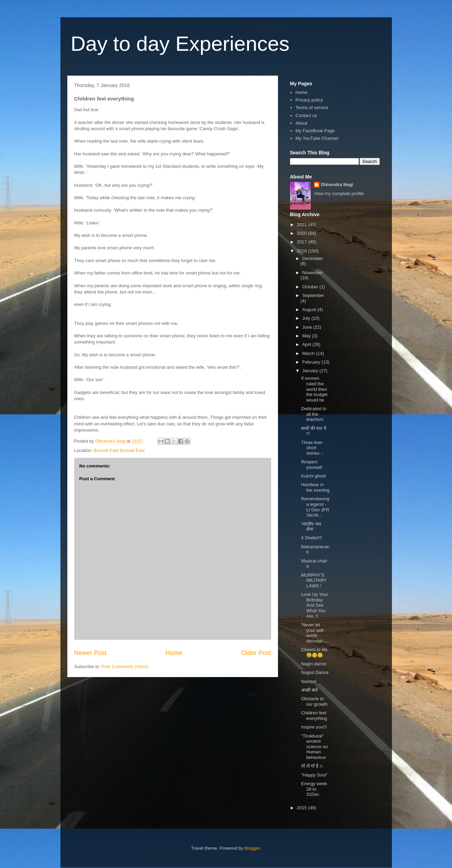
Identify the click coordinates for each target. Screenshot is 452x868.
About (301, 123)
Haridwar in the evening (315, 487)
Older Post (256, 653)
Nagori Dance (315, 672)
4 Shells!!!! (312, 538)
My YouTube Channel (317, 138)
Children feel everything (314, 716)
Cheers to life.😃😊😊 (315, 652)
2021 (303, 225)
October (311, 287)
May (307, 336)
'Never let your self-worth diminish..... (315, 633)
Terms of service (312, 108)
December (312, 258)
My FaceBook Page (315, 131)
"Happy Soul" (314, 775)
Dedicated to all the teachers (314, 414)
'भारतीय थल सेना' (311, 527)
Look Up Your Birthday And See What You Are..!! (315, 605)
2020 (303, 233)
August (310, 310)
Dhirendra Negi (337, 185)
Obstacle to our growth (314, 701)
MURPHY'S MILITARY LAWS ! (314, 580)
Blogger (252, 848)
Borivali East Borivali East (119, 450)
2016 (303, 251)
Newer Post (90, 653)
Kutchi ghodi (314, 476)
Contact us (306, 115)
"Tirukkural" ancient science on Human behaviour (314, 747)
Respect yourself (312, 465)
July (307, 318)
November (312, 273)
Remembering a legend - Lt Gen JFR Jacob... (315, 507)
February (312, 362)
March (309, 353)
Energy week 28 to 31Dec (314, 789)
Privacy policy (309, 100)
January (311, 371)
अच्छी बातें (309, 690)
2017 (303, 242)
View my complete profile (339, 194)
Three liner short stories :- (312, 448)
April (307, 344)
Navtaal (309, 681)
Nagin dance (314, 664)
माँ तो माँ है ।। (312, 766)
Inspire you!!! (314, 727)
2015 (303, 808)
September (313, 295)
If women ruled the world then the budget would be (314, 389)
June (308, 327)
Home (174, 653)
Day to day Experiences (180, 44)
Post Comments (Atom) (125, 667)
